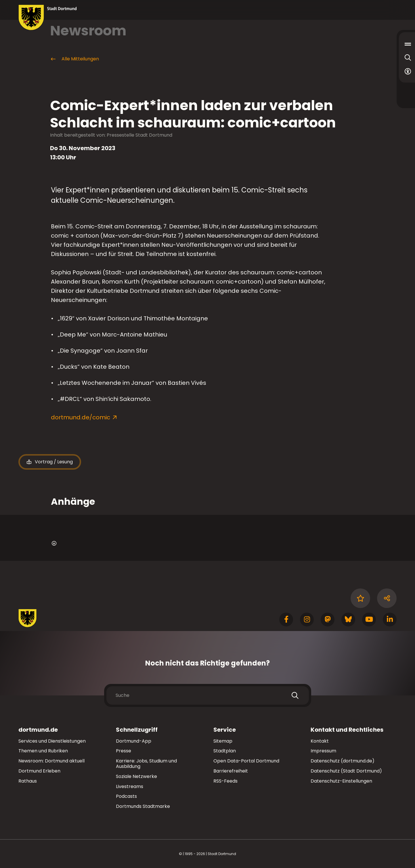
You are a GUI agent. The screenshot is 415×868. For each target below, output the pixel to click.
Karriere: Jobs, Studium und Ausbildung (146, 764)
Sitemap (223, 741)
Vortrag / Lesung (50, 462)
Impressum (323, 751)
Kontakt (320, 741)
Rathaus (28, 781)
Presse (124, 751)
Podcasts (126, 796)
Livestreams (130, 786)
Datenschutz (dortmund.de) (343, 761)
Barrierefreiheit (231, 771)
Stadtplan (225, 751)
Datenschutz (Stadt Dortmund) (346, 771)
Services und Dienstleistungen (52, 741)
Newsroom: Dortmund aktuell (51, 761)
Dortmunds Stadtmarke (143, 806)
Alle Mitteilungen (74, 59)
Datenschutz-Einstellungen (341, 781)
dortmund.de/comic (81, 417)
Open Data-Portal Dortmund (246, 761)
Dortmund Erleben (39, 771)
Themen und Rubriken (43, 751)
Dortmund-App (134, 741)
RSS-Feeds (225, 781)
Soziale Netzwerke (136, 776)
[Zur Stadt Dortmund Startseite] (48, 18)
